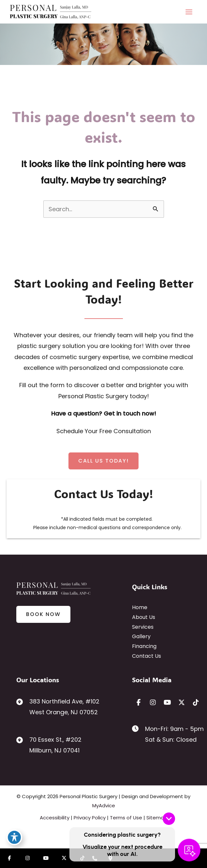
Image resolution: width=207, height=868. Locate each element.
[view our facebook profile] (139, 702)
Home (140, 607)
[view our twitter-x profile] (182, 702)
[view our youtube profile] (167, 702)
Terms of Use (126, 818)
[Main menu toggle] (189, 12)
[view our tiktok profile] (196, 702)
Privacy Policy (90, 818)
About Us (144, 617)
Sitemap (157, 818)
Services (143, 627)
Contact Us (147, 656)
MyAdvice (104, 805)
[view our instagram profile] (153, 702)
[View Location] (58, 707)
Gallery (141, 636)
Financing (144, 646)
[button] (103, 461)
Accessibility (55, 818)
